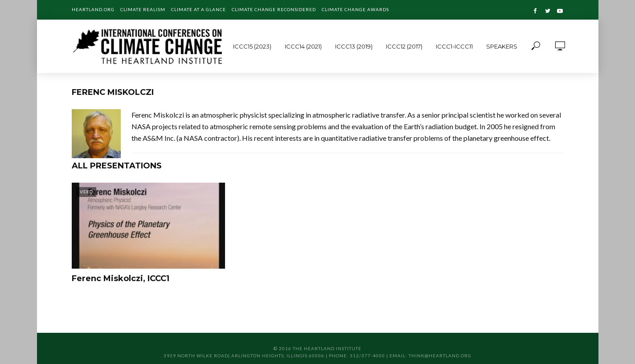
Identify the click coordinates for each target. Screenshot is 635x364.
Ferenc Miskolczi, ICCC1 (121, 278)
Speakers (502, 46)
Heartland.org (93, 9)
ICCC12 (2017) (404, 46)
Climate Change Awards (355, 9)
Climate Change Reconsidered (274, 9)
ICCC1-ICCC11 (454, 46)
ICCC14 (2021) (303, 46)
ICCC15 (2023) (252, 46)
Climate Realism (143, 9)
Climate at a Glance (199, 9)
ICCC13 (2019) (354, 46)
